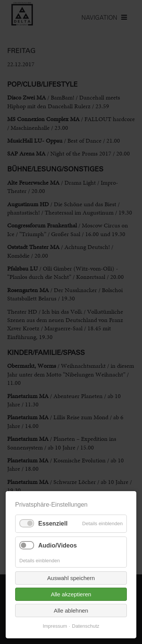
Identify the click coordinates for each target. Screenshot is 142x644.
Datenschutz (86, 626)
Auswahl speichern (71, 578)
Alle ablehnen (71, 611)
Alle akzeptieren (71, 594)
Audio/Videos (58, 545)
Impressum (55, 626)
